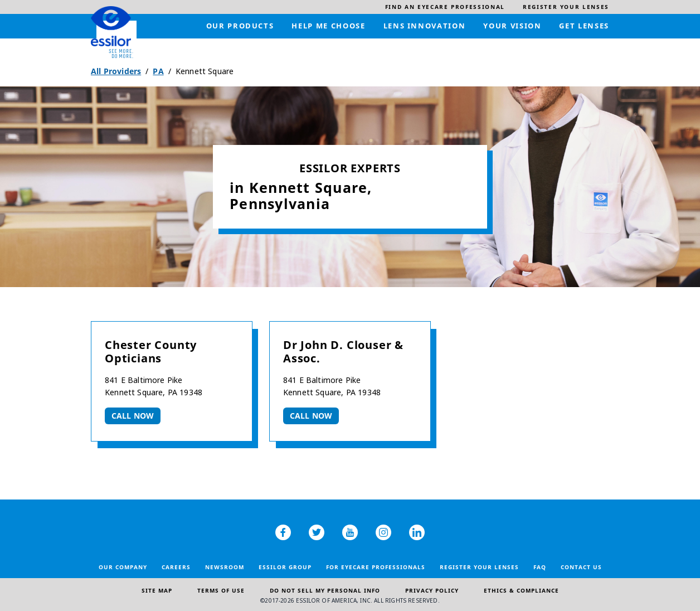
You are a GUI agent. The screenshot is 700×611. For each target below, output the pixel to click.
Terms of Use (221, 590)
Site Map (157, 590)
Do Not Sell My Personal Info (325, 590)
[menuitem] (445, 7)
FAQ (540, 567)
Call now (133, 416)
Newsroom (225, 567)
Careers (176, 567)
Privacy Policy (432, 590)
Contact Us (581, 567)
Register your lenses (479, 567)
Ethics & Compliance (521, 590)
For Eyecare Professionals (376, 567)
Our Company (123, 567)
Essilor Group (285, 567)
